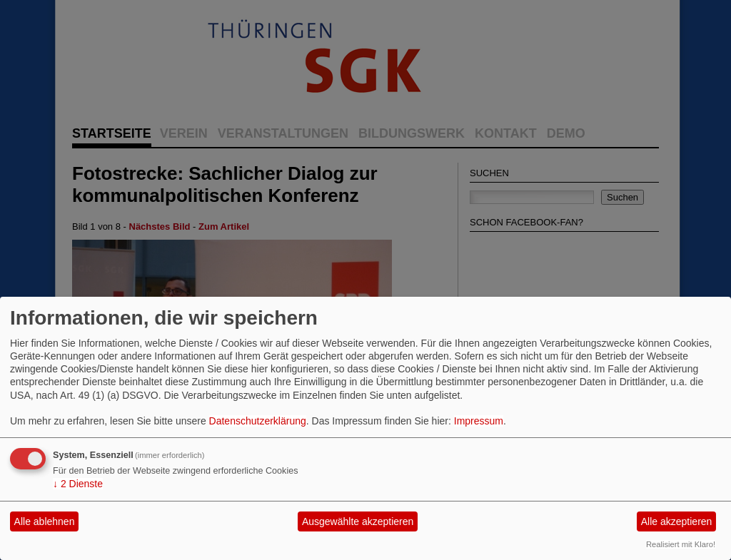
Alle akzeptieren (677, 521)
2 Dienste (78, 484)
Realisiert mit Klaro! (681, 544)
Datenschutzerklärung (258, 421)
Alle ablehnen (45, 521)
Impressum (479, 421)
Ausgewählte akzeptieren (358, 521)
